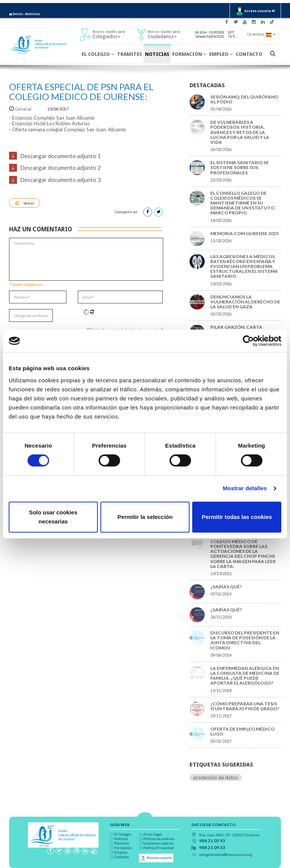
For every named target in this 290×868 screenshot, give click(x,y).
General (21, 109)
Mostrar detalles (245, 488)
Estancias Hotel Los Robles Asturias (51, 123)
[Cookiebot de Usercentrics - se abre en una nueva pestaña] (248, 341)
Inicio (16, 14)
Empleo (221, 54)
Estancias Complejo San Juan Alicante (53, 118)
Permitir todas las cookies (237, 517)
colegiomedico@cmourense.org (226, 854)
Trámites (130, 54)
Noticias (33, 14)
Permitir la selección (145, 517)
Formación (189, 54)
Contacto (249, 54)
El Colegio (98, 54)
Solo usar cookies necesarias (53, 517)
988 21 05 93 (212, 841)
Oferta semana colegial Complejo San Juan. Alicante (69, 129)
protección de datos (216, 777)
